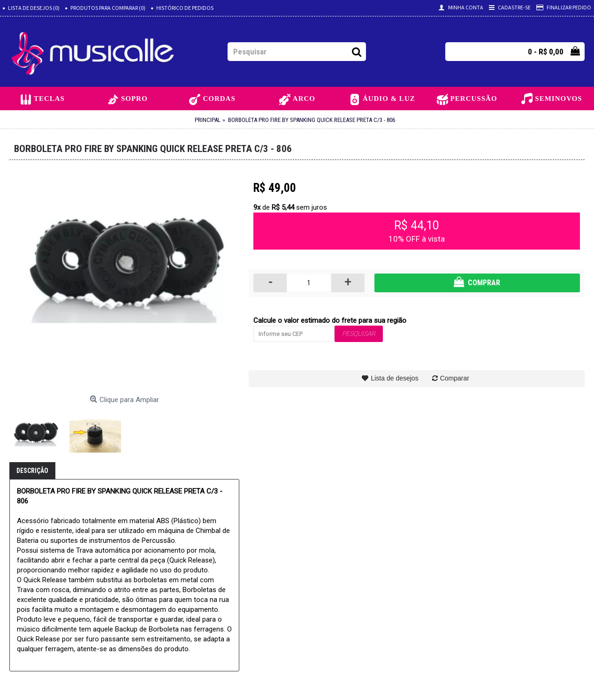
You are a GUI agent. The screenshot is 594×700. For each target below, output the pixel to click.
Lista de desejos (394, 378)
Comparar (455, 378)
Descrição (32, 471)
